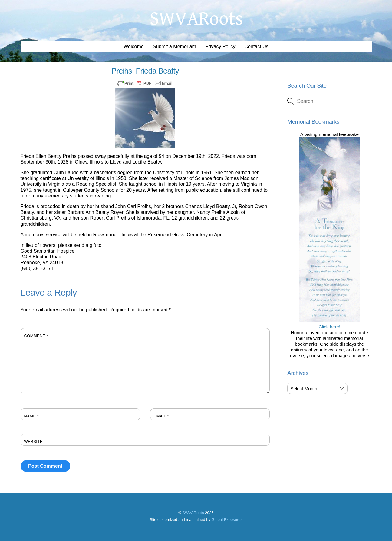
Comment (36, 336)
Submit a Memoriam (175, 46)
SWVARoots (193, 513)
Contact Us (257, 46)
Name (32, 416)
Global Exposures (227, 520)
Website (33, 441)
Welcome (133, 46)
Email (161, 416)
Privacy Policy (220, 46)
